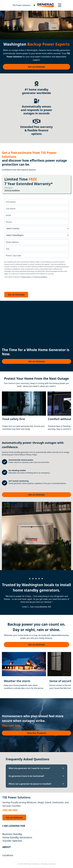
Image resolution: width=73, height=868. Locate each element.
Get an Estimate (36, 67)
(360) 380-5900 (10, 810)
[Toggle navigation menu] (60, 5)
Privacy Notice (26, 277)
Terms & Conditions (12, 190)
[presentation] (22, 284)
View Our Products (37, 733)
